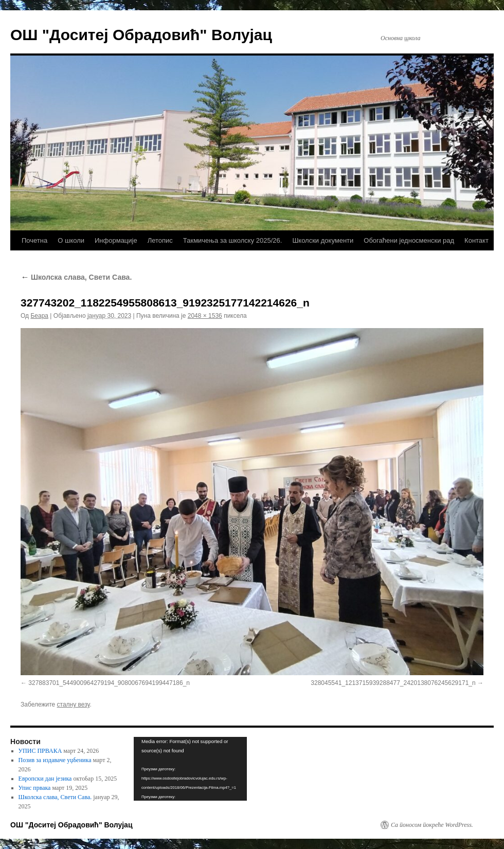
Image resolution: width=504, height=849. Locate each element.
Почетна (34, 240)
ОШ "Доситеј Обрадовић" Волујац (141, 35)
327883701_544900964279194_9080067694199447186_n (109, 683)
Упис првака (35, 788)
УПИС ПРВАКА (40, 751)
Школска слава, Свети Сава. (76, 277)
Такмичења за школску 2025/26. (233, 240)
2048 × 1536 (205, 316)
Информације (116, 240)
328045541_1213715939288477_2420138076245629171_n (393, 683)
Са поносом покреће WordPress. (432, 825)
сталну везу (74, 705)
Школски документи (323, 240)
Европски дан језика (45, 779)
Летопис (160, 240)
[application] (190, 769)
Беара (39, 316)
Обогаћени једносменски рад (409, 240)
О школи (71, 240)
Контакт (476, 240)
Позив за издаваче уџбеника (55, 760)
